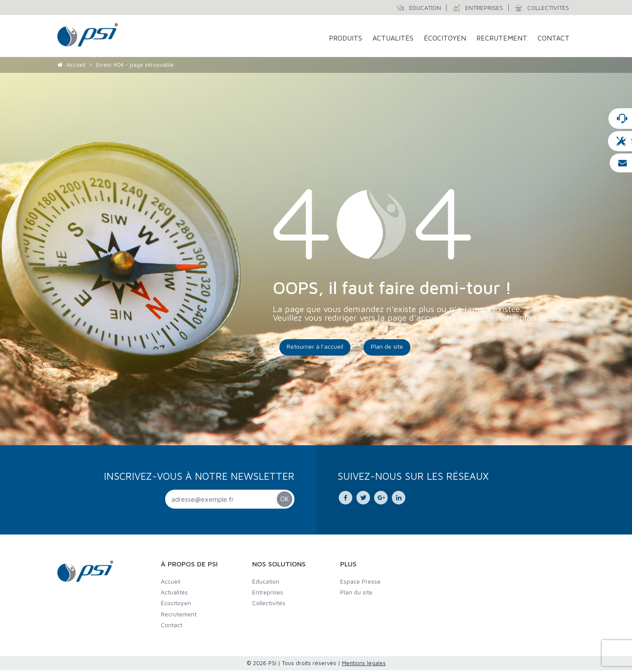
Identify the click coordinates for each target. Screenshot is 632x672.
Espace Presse (360, 583)
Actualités (393, 38)
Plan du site (356, 594)
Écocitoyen (445, 38)
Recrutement (502, 38)
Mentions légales (364, 665)
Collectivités (269, 605)
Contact (554, 38)
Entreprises (268, 594)
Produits (346, 38)
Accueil (76, 69)
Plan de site (387, 348)
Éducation (266, 583)
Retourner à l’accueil (315, 348)
